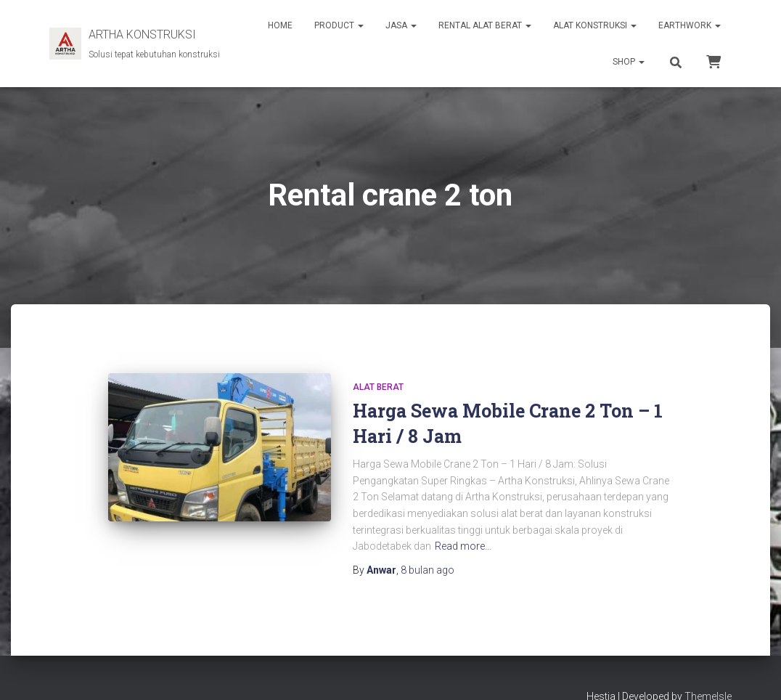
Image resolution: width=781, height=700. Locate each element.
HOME (280, 25)
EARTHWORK (690, 25)
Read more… (463, 546)
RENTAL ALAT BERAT (485, 25)
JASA (401, 25)
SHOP (629, 62)
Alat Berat (378, 387)
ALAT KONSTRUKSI (595, 25)
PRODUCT (339, 25)
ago (428, 570)
